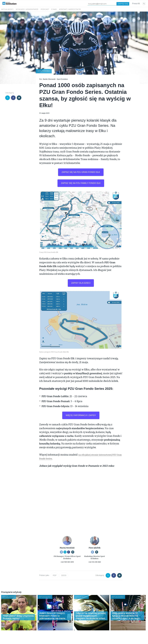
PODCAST (45, 9)
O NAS (54, 9)
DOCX (64, 576)
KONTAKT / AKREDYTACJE (70, 9)
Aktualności (7, 9)
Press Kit (136, 4)
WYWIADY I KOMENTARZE (27, 9)
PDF (55, 576)
